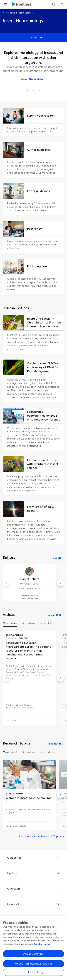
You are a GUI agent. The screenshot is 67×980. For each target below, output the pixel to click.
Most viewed (29, 623)
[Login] (62, 4)
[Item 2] (39, 90)
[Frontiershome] (22, 4)
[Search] (54, 4)
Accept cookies (33, 954)
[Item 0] (28, 90)
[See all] (59, 558)
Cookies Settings (34, 973)
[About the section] (34, 79)
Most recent (10, 623)
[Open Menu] (5, 4)
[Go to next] (61, 583)
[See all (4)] (56, 744)
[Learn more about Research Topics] (42, 837)
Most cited (46, 623)
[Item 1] (34, 90)
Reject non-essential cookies (33, 964)
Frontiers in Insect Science (20, 13)
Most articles (48, 752)
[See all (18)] (56, 615)
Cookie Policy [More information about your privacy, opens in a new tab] (42, 945)
